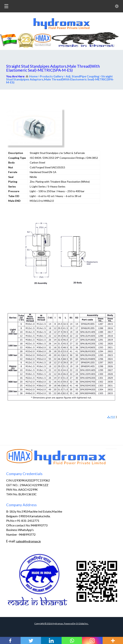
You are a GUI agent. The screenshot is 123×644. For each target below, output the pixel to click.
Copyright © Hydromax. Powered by (55, 623)
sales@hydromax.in (28, 541)
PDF (111, 417)
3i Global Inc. (82, 623)
